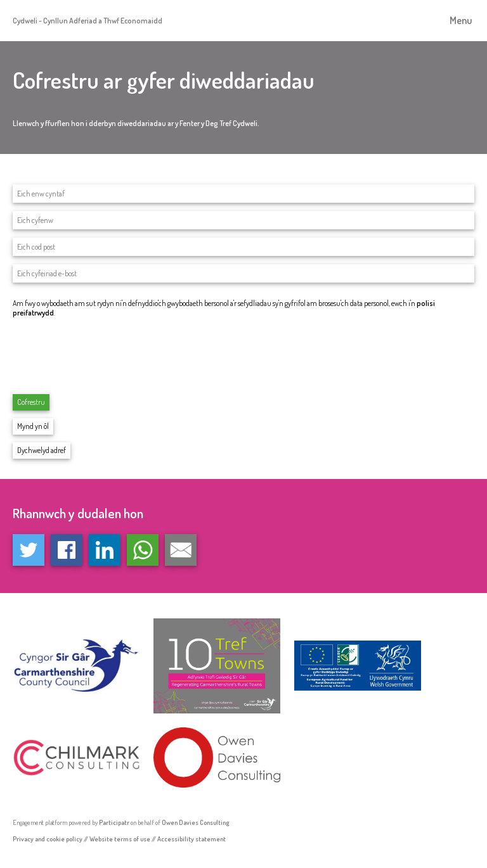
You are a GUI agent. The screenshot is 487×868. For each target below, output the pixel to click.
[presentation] (109, 355)
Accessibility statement (192, 839)
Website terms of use (120, 839)
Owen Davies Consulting (196, 822)
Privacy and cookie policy (48, 839)
